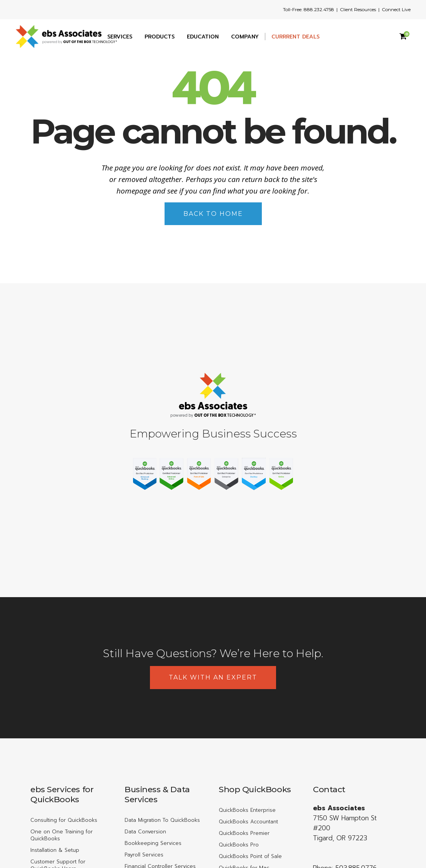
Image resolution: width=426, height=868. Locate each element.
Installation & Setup (55, 850)
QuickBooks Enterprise (247, 810)
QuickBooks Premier (244, 833)
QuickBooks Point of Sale (250, 856)
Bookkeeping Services (153, 843)
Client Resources (358, 9)
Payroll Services (144, 855)
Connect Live (396, 9)
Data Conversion (145, 832)
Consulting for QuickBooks (64, 820)
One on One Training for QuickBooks (62, 835)
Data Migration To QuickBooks (162, 820)
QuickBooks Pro (239, 845)
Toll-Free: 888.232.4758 (309, 9)
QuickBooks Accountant (248, 822)
